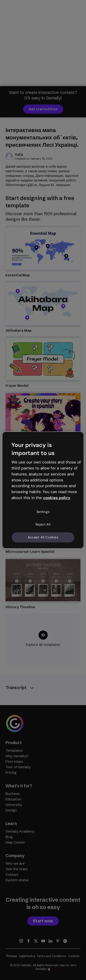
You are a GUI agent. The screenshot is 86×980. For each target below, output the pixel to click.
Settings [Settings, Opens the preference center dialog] (43, 512)
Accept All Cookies (43, 537)
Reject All (43, 524)
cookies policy (57, 498)
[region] (43, 490)
